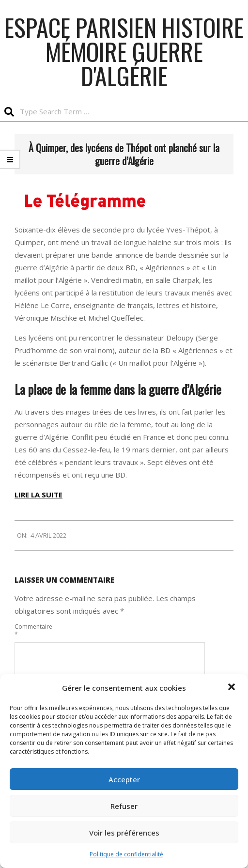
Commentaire (31, 630)
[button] (232, 688)
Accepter (124, 779)
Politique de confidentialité (126, 854)
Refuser (124, 806)
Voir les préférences (124, 833)
